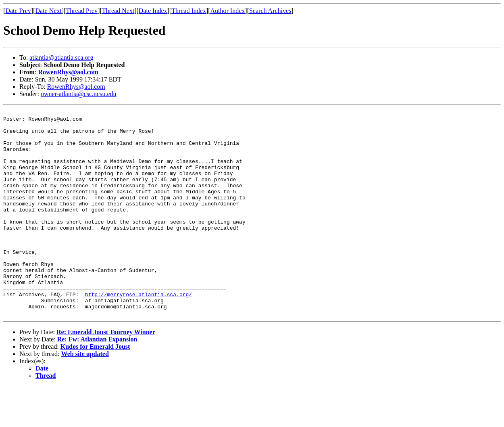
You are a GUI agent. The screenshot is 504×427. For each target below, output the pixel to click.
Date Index (153, 11)
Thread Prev (82, 11)
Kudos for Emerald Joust (95, 388)
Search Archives (270, 11)
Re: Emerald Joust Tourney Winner (106, 373)
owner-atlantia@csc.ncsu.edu (79, 94)
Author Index (228, 11)
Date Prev (18, 11)
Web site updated (85, 395)
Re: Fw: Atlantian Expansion (97, 380)
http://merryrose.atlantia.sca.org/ (138, 332)
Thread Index (189, 11)
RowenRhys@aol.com (68, 72)
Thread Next (118, 11)
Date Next (49, 11)
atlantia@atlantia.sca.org (61, 58)
